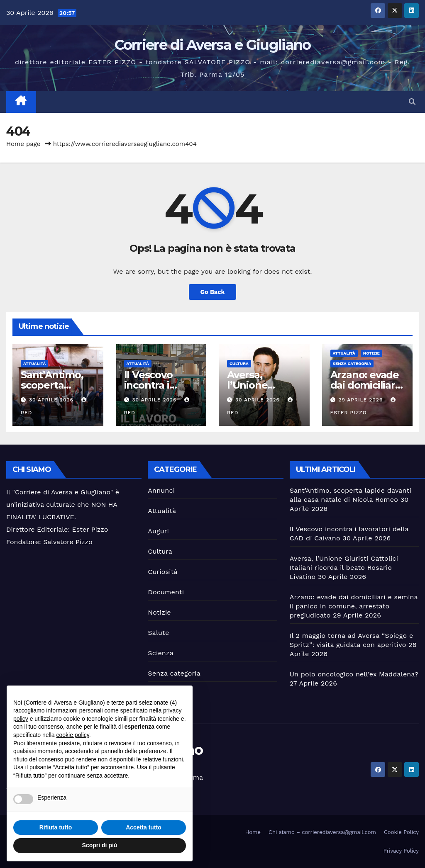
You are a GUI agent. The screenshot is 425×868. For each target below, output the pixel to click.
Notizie (371, 353)
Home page (23, 144)
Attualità (34, 363)
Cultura (239, 363)
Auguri (158, 531)
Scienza (161, 653)
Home (253, 832)
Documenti (166, 592)
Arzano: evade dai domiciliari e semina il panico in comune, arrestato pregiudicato (354, 606)
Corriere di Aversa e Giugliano (213, 45)
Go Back (212, 292)
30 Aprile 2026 (52, 400)
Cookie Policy (401, 832)
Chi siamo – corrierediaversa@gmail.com (322, 832)
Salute (158, 633)
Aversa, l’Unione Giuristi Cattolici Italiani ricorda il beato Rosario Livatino (344, 568)
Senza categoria (352, 363)
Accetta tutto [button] (144, 827)
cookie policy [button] (73, 735)
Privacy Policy (401, 851)
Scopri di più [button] (100, 845)
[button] (412, 102)
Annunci (161, 490)
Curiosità (162, 572)
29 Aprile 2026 (361, 400)
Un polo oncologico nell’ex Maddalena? (354, 674)
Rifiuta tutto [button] (56, 827)
